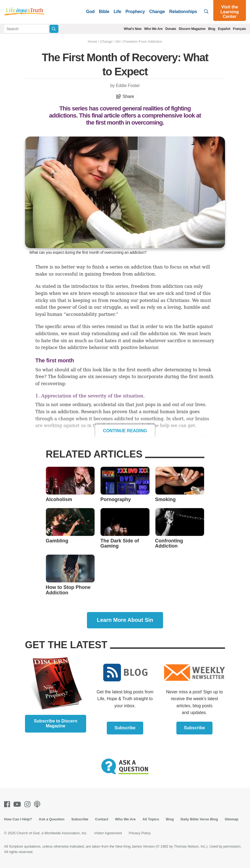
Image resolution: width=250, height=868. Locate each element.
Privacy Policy (140, 833)
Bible (104, 12)
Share (125, 96)
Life (117, 12)
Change (157, 12)
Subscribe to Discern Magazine (55, 723)
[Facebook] (8, 804)
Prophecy (135, 12)
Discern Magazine (192, 29)
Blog (212, 29)
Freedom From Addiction (143, 41)
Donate (171, 29)
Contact (102, 819)
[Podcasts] (38, 804)
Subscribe (125, 728)
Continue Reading (125, 431)
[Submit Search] (54, 29)
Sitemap (232, 819)
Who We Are (153, 29)
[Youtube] (18, 804)
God (90, 12)
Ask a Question (52, 819)
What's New (133, 29)
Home (93, 41)
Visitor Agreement (108, 833)
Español (224, 29)
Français (239, 29)
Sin (118, 41)
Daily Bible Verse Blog (199, 819)
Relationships (183, 12)
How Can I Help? (18, 819)
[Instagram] (29, 804)
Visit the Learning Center (230, 12)
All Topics (151, 819)
